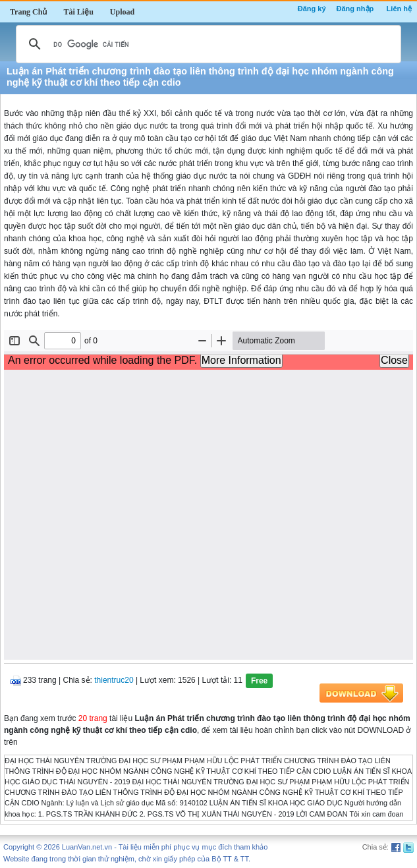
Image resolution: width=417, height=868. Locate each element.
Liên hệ (399, 9)
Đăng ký (312, 9)
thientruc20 (114, 680)
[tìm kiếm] (207, 44)
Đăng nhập (355, 9)
